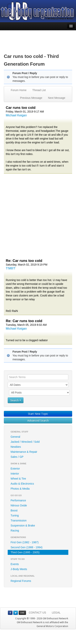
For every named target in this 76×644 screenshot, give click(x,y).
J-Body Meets (19, 569)
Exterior (15, 469)
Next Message (57, 98)
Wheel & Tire (18, 479)
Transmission (19, 520)
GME (22, 613)
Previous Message (31, 98)
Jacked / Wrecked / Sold (25, 442)
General (15, 437)
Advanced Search (38, 420)
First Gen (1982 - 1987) (25, 542)
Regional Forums (21, 581)
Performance (18, 500)
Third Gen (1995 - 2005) (25, 552)
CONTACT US (38, 613)
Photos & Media (20, 489)
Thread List (39, 90)
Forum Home (19, 90)
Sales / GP (17, 457)
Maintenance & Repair (24, 452)
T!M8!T (11, 268)
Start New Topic (38, 414)
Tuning (15, 515)
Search (16, 400)
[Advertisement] (38, 39)
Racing (15, 531)
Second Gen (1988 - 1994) (27, 547)
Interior (15, 474)
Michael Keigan (16, 115)
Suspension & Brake (23, 526)
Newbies (16, 447)
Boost (14, 510)
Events (15, 564)
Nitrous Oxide (19, 505)
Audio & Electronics (22, 484)
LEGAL (56, 613)
